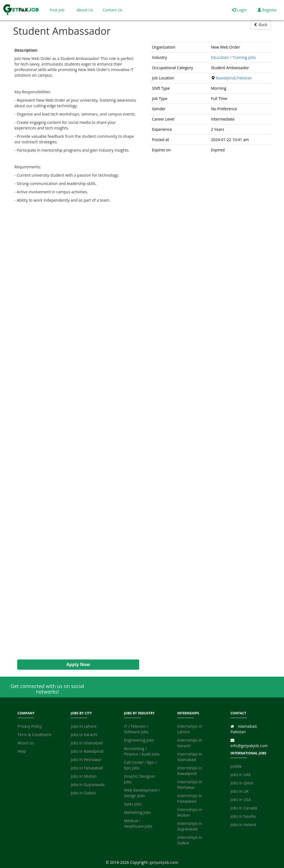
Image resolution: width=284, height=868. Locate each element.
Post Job (57, 10)
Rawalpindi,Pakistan (234, 78)
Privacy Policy (30, 726)
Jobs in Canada (244, 808)
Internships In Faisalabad (190, 798)
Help (22, 751)
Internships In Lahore (190, 729)
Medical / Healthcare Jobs (138, 823)
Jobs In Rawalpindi (87, 751)
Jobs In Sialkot (83, 793)
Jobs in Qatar (242, 783)
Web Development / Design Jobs (142, 793)
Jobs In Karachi (84, 735)
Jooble (236, 766)
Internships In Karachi (190, 743)
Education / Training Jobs (233, 57)
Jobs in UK (240, 791)
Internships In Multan (190, 812)
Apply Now (78, 664)
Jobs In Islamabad (87, 743)
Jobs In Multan (84, 776)
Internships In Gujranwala (190, 826)
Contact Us (113, 10)
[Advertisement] (75, 435)
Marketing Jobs (137, 812)
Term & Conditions (34, 735)
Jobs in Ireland (243, 825)
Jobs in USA (241, 800)
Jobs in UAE (241, 775)
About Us (85, 10)
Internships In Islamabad (190, 757)
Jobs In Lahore (84, 726)
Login (239, 10)
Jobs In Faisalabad (87, 768)
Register (267, 10)
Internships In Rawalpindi (190, 771)
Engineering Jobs (139, 740)
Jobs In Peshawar (86, 760)
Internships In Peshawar (190, 785)
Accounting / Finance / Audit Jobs (142, 751)
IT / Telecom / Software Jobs (136, 729)
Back (261, 25)
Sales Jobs (133, 804)
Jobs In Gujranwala (88, 785)
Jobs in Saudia (243, 816)
